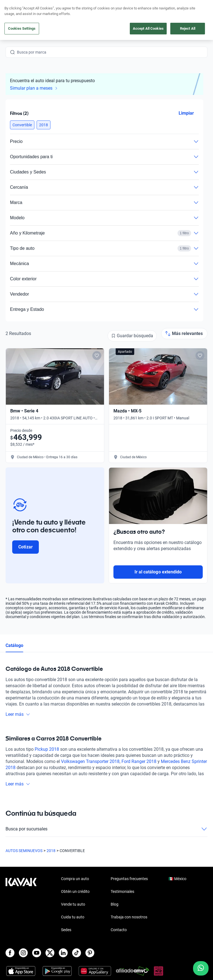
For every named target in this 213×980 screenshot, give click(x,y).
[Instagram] (23, 953)
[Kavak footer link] (21, 905)
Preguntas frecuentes (129, 879)
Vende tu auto (73, 904)
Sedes (66, 930)
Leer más (18, 714)
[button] (22, 125)
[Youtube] (37, 953)
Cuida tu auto (73, 917)
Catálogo (14, 645)
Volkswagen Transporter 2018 (90, 761)
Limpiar (186, 113)
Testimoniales (122, 891)
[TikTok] (77, 953)
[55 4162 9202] (181, 17)
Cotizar (25, 547)
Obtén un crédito (75, 891)
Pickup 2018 (47, 749)
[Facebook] (10, 953)
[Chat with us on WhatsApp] (201, 968)
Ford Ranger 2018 (139, 761)
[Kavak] (13, 17)
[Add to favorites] (97, 356)
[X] (50, 953)
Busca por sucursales (106, 829)
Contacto (119, 930)
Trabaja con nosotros (129, 917)
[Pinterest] (90, 953)
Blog (115, 904)
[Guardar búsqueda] (132, 336)
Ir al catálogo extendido (158, 572)
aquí (149, 4)
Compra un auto (75, 879)
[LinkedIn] (63, 953)
